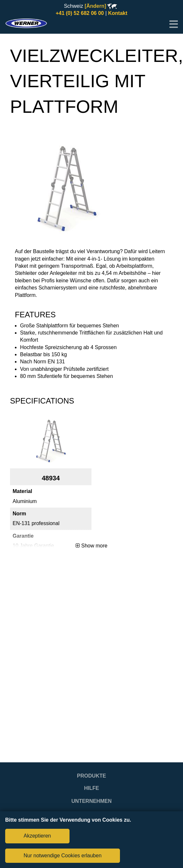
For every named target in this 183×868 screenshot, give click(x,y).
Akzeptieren (37, 836)
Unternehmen (91, 801)
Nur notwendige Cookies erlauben (63, 856)
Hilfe (91, 788)
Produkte (91, 776)
